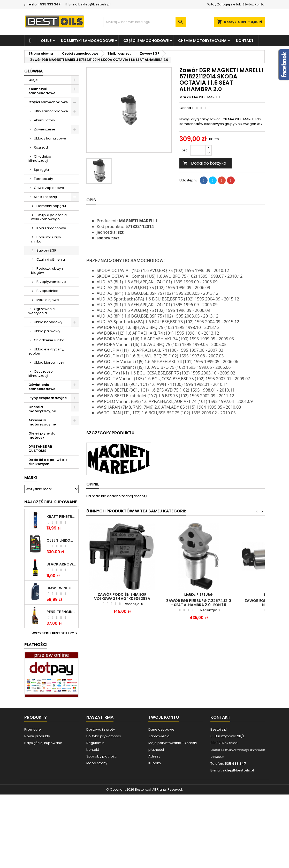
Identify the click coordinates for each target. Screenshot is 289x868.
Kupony (155, 763)
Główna (33, 71)
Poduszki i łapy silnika (46, 239)
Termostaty (43, 179)
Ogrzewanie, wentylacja (42, 311)
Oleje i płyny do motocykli (42, 435)
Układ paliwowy (47, 331)
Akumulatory (44, 120)
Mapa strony (97, 763)
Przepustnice (47, 291)
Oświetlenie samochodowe (42, 387)
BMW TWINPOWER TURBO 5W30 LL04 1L (61, 588)
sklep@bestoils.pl (96, 4)
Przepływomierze (51, 282)
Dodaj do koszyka (205, 163)
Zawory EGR (46, 250)
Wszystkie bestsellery (55, 633)
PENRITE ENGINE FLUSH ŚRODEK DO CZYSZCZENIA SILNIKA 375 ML (61, 612)
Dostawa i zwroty (101, 729)
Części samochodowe (146, 41)
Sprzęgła (41, 170)
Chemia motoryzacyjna (202, 41)
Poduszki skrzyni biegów (47, 271)
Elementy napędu (51, 206)
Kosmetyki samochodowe (87, 41)
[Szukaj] (144, 22)
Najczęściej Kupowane (51, 502)
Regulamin (95, 743)
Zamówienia (159, 736)
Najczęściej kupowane (43, 743)
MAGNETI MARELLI (206, 97)
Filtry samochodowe (51, 111)
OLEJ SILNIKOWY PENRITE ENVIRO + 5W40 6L (61, 540)
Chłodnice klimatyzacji (40, 159)
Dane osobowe (161, 729)
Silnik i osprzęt (45, 197)
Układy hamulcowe (50, 138)
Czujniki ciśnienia (51, 259)
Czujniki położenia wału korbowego (49, 217)
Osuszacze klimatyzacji (41, 374)
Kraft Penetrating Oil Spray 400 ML (61, 517)
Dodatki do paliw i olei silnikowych (48, 462)
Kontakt (245, 41)
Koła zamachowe (51, 228)
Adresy (154, 756)
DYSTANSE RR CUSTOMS (40, 449)
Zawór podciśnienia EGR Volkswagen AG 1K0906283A (122, 597)
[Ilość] (198, 150)
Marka (185, 97)
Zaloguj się (226, 4)
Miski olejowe (48, 300)
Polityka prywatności (104, 736)
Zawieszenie (45, 129)
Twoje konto (164, 717)
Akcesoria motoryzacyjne (42, 422)
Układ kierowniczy (49, 362)
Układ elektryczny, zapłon (46, 351)
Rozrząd (41, 147)
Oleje (46, 41)
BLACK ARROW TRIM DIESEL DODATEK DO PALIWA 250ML (61, 564)
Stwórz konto (253, 4)
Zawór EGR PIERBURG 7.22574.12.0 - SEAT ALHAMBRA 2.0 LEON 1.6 (199, 603)
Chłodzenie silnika (49, 340)
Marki (31, 478)
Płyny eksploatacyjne (48, 398)
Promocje (33, 729)
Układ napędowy (48, 322)
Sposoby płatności (102, 756)
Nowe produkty (37, 736)
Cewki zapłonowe (49, 188)
